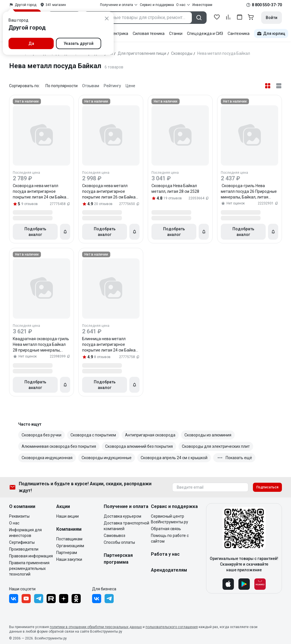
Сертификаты (22, 542)
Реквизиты (19, 516)
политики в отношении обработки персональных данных (96, 627)
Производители (24, 549)
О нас (14, 523)
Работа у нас (165, 554)
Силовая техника (149, 34)
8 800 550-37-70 (267, 5)
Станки (176, 34)
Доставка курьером (122, 516)
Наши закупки (69, 559)
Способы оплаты (119, 542)
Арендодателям (169, 570)
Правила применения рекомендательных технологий (29, 568)
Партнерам (67, 553)
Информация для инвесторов (25, 533)
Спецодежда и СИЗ (205, 34)
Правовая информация (31, 556)
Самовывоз (115, 536)
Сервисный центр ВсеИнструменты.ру (170, 519)
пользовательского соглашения (172, 627)
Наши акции (67, 516)
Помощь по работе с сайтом (170, 538)
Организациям (70, 546)
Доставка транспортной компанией (126, 526)
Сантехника (239, 34)
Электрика (118, 34)
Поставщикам (69, 539)
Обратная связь (166, 529)
